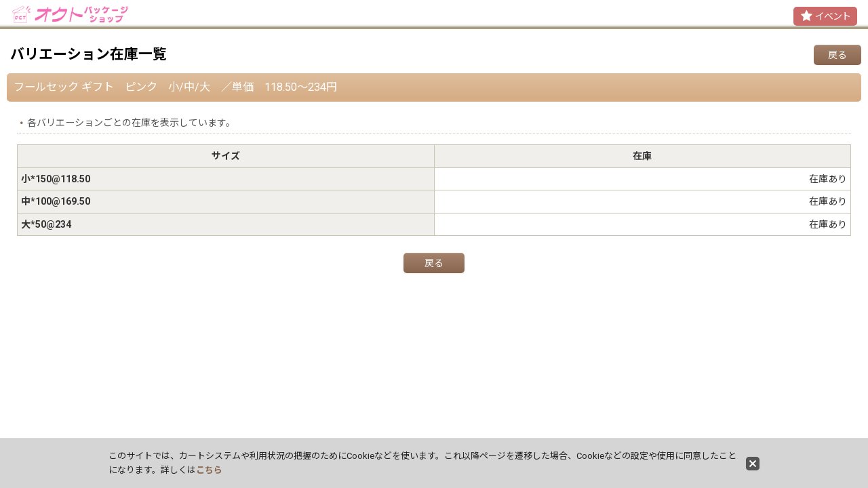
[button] (825, 16)
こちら (209, 470)
